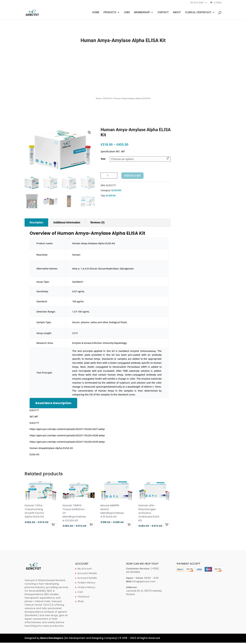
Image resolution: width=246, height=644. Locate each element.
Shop (81, 601)
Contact (163, 13)
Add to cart (132, 176)
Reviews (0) (98, 222)
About (177, 13)
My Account (85, 569)
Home (96, 13)
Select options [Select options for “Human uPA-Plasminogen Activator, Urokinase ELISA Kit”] (167, 524)
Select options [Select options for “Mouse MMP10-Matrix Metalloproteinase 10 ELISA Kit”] (129, 524)
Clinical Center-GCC (198, 13)
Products (110, 13)
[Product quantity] (109, 176)
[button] (89, 132)
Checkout (83, 597)
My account (197, 3)
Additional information (67, 222)
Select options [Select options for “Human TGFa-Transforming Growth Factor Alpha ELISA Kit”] (53, 524)
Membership (142, 13)
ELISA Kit (108, 98)
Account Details (87, 573)
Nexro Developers (52, 638)
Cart (80, 592)
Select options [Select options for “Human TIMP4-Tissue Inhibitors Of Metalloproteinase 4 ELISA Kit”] (91, 524)
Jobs (127, 13)
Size (103, 159)
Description (36, 222)
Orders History (86, 583)
